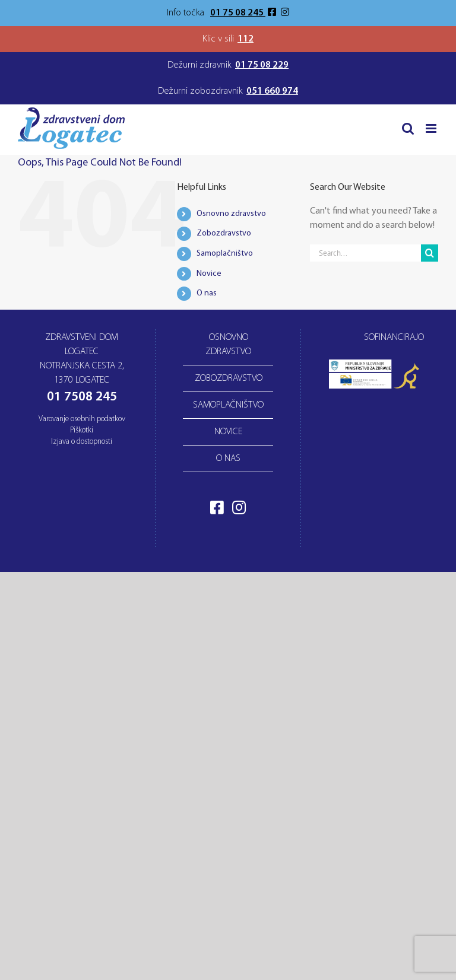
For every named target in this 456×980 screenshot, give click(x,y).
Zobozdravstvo (224, 233)
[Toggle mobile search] (408, 128)
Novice (209, 274)
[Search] (430, 253)
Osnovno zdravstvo (231, 214)
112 (246, 39)
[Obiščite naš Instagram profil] (285, 13)
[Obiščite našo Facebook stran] (273, 13)
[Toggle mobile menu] (432, 128)
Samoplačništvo (225, 254)
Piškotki (82, 430)
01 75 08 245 (238, 13)
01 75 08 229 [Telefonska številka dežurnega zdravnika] (262, 65)
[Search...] (365, 253)
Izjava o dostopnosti (82, 442)
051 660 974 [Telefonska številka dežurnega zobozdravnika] (272, 91)
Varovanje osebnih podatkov (82, 419)
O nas (207, 293)
